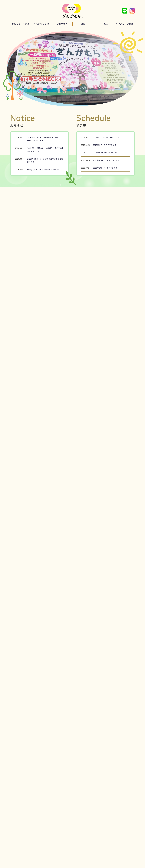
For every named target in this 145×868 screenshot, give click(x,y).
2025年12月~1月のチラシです (105, 153)
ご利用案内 (62, 24)
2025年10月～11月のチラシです (106, 160)
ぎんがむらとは (41, 24)
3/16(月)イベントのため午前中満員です (43, 169)
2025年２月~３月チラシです (105, 145)
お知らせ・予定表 (21, 24)
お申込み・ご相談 (124, 24)
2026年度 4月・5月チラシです (106, 137)
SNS (83, 24)
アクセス (104, 24)
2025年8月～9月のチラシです (105, 168)
